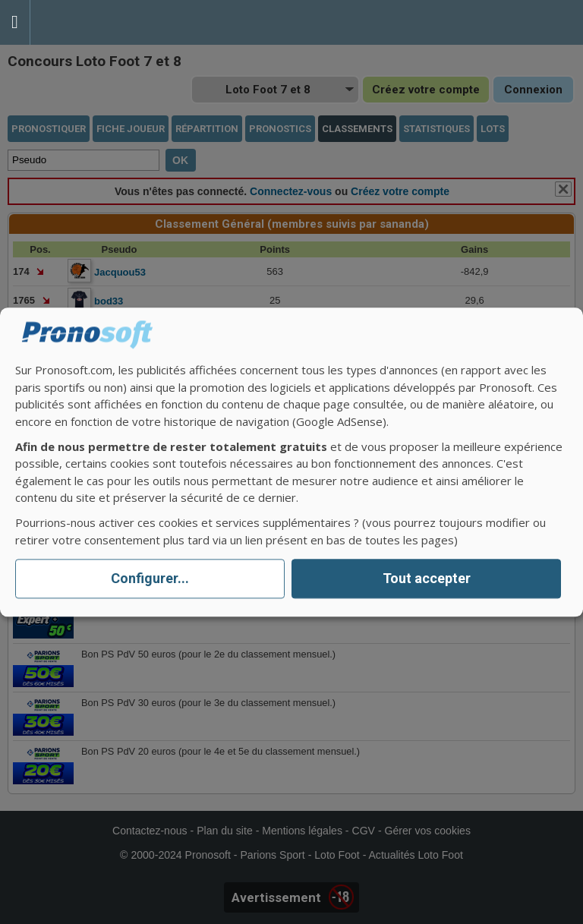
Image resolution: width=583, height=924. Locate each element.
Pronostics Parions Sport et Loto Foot (99, 22)
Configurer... (150, 579)
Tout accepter (427, 579)
